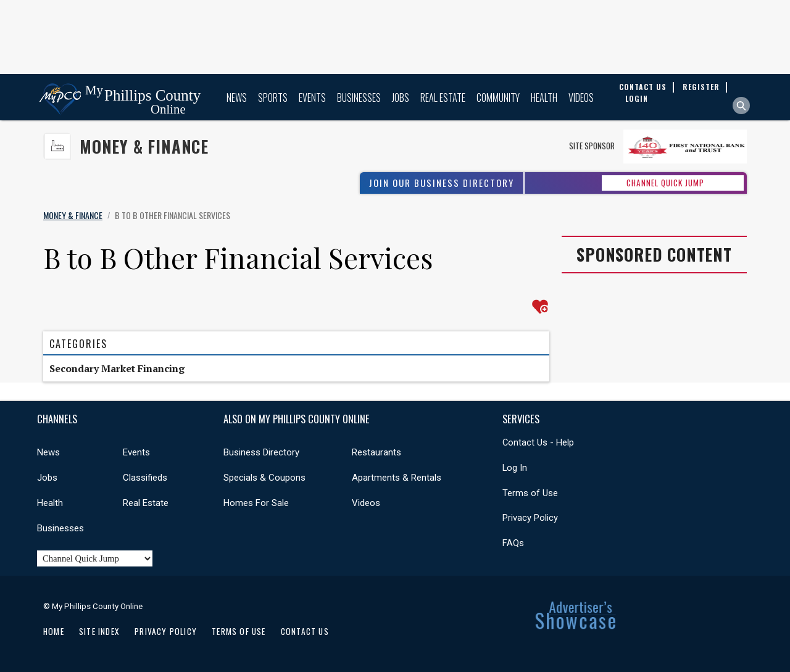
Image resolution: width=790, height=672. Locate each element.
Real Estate (443, 97)
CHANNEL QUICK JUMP (665, 183)
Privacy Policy (530, 518)
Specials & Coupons (264, 478)
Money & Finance (144, 147)
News (237, 97)
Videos (581, 97)
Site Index (99, 631)
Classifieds (145, 478)
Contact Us (305, 631)
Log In (515, 468)
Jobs (401, 97)
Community (498, 97)
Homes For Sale (256, 503)
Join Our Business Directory (442, 183)
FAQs (513, 543)
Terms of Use (530, 493)
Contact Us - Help (538, 442)
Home (54, 631)
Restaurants (376, 452)
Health (544, 97)
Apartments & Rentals (397, 478)
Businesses (359, 97)
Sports (273, 97)
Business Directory (261, 452)
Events (312, 97)
